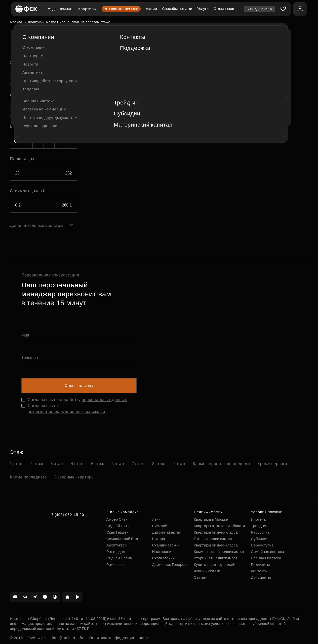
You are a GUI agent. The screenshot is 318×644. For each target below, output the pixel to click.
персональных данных (104, 400)
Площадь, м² (23, 159)
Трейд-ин (259, 526)
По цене (94, 81)
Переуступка (262, 545)
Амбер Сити (117, 519)
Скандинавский (166, 545)
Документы (261, 577)
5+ (71, 141)
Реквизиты (260, 564)
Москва (16, 22)
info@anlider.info (68, 638)
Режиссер (115, 564)
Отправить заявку (79, 386)
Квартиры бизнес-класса (216, 532)
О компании (224, 9)
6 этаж (118, 464)
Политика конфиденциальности (119, 638)
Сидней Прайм (119, 558)
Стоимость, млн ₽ (28, 191)
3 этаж (57, 464)
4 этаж (77, 464)
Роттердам (116, 552)
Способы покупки (177, 9)
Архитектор (117, 545)
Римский (160, 526)
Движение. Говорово (170, 564)
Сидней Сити (118, 526)
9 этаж (179, 464)
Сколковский (163, 558)
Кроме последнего (28, 477)
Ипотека (258, 519)
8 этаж (159, 464)
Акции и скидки (207, 571)
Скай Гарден (118, 532)
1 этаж (16, 464)
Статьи (200, 577)
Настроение (163, 552)
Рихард (159, 539)
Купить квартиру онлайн (215, 564)
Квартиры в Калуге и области (219, 526)
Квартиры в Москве (211, 519)
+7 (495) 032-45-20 (67, 515)
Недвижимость (60, 9)
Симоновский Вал (122, 539)
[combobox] (43, 77)
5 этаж (98, 464)
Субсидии (260, 539)
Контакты (259, 571)
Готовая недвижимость (214, 539)
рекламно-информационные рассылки (66, 412)
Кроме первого (272, 464)
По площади (121, 81)
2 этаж (37, 464)
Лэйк (156, 519)
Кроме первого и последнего (221, 464)
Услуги (203, 9)
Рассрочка (260, 532)
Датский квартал (167, 532)
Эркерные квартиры (75, 477)
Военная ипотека (266, 558)
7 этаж (138, 464)
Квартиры (87, 9)
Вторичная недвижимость (217, 558)
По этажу (145, 81)
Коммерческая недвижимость (220, 552)
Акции (151, 9)
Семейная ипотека (267, 552)
